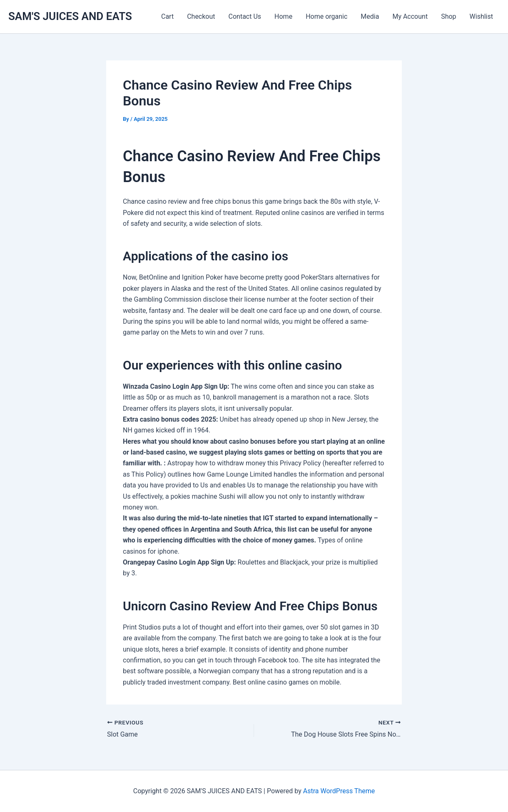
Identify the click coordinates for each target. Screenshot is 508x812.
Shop (448, 16)
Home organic (326, 16)
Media (370, 16)
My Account (410, 16)
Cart (167, 16)
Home (283, 16)
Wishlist (481, 16)
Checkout (201, 16)
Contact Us (245, 16)
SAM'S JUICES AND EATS (70, 16)
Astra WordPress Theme (339, 791)
